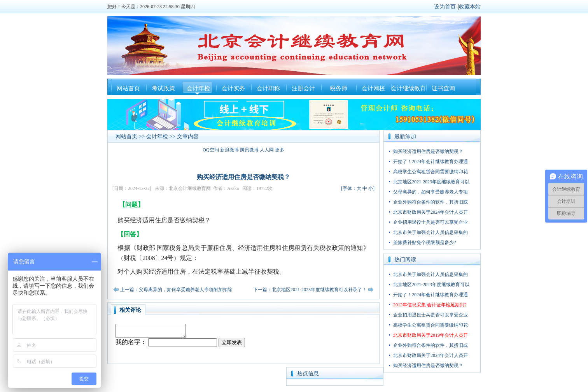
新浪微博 (229, 150)
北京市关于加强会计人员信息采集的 (430, 232)
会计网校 (373, 88)
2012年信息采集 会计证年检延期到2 (430, 305)
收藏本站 (470, 7)
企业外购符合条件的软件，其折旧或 (430, 202)
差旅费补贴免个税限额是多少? (424, 243)
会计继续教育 (408, 88)
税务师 (339, 88)
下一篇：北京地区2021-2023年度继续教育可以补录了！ (310, 290)
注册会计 (303, 88)
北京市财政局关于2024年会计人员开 (430, 212)
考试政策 (163, 88)
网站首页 (128, 88)
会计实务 (233, 88)
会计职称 (268, 88)
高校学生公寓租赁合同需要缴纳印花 (430, 172)
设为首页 (445, 7)
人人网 (267, 150)
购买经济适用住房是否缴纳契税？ (428, 151)
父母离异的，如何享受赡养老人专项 (430, 192)
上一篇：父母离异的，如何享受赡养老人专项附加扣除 (176, 290)
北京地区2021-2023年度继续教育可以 (431, 182)
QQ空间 (211, 150)
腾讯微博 (249, 150)
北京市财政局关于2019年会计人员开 (430, 335)
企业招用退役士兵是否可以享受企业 (430, 222)
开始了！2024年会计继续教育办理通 (430, 162)
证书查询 (443, 88)
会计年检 (198, 88)
